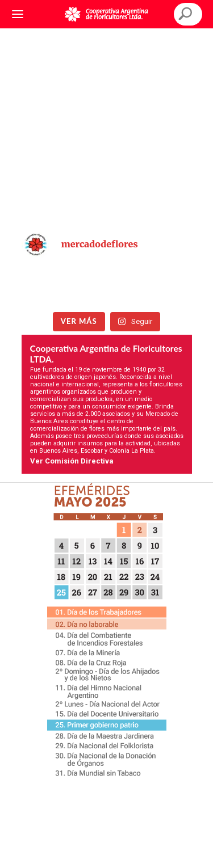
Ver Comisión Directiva (72, 461)
